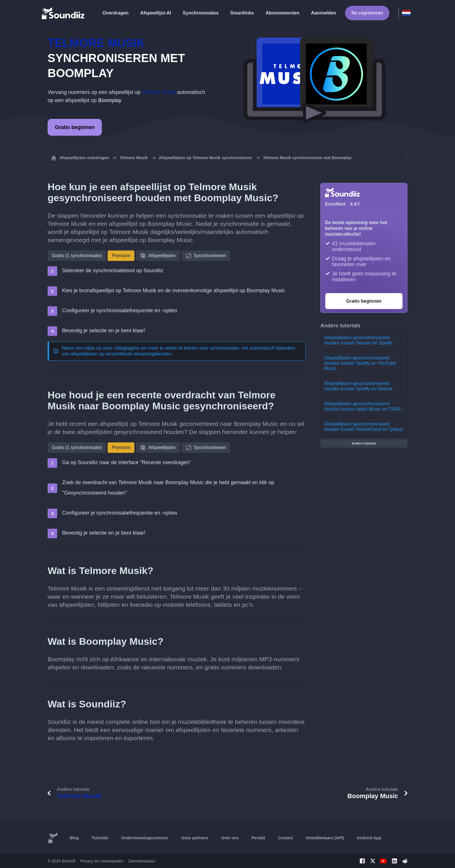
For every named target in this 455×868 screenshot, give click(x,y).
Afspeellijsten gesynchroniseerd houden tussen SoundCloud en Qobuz (363, 427)
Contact (286, 838)
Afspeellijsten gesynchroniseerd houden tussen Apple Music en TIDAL (363, 406)
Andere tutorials (364, 443)
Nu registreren (367, 13)
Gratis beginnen (75, 127)
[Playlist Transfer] (64, 13)
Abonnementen (282, 13)
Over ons (230, 838)
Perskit (258, 838)
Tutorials (100, 838)
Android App (369, 838)
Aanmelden (324, 13)
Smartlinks (242, 13)
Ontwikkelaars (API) (325, 838)
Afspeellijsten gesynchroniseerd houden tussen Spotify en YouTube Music (360, 363)
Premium (121, 256)
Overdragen (115, 13)
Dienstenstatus (142, 861)
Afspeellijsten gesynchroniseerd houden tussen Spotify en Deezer (359, 386)
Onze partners (195, 838)
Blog (74, 838)
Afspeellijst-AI (156, 13)
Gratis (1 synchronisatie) (77, 256)
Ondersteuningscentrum (145, 838)
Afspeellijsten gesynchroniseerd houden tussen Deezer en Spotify (359, 340)
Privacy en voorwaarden (102, 861)
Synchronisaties (201, 13)
